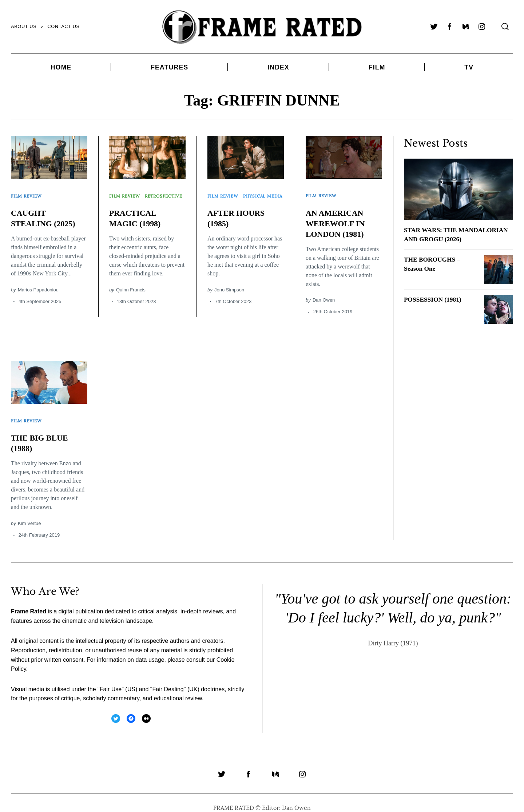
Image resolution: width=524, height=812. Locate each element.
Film (377, 67)
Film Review (28, 193)
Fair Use (111, 679)
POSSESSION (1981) (434, 299)
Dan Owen (324, 295)
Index (278, 67)
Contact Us (63, 26)
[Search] (505, 27)
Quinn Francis (131, 292)
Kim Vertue (29, 513)
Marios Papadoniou (38, 285)
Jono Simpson (229, 292)
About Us (24, 26)
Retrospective (130, 201)
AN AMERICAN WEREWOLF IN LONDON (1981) (338, 218)
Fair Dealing (168, 679)
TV (469, 67)
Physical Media (229, 201)
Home (61, 67)
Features (169, 67)
